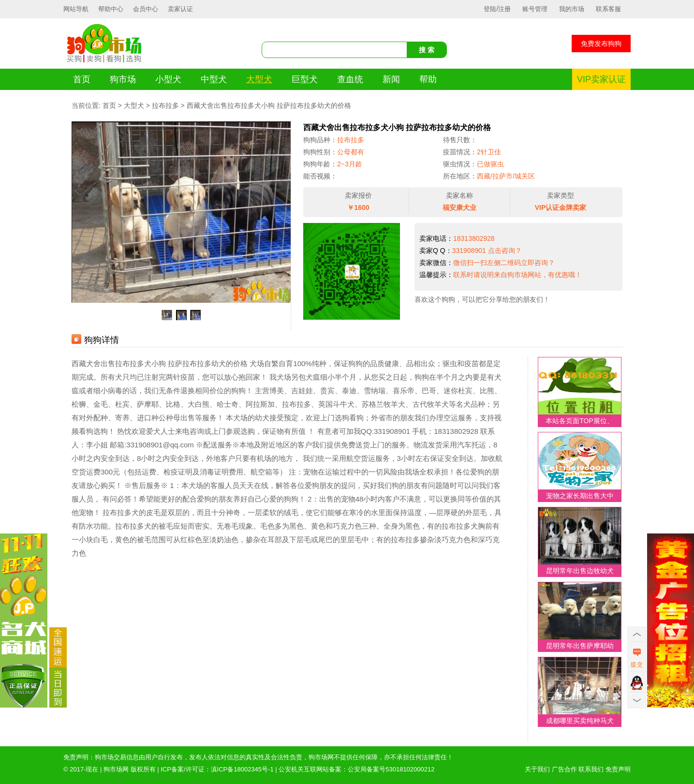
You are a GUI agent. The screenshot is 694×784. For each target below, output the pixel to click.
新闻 (391, 79)
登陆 (490, 9)
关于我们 (537, 769)
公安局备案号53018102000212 (391, 769)
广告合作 (564, 769)
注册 (504, 9)
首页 (82, 79)
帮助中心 (111, 9)
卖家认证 (180, 9)
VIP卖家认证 (601, 79)
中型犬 (214, 79)
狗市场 (123, 79)
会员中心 (146, 9)
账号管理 (535, 9)
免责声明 (618, 769)
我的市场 (572, 9)
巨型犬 (305, 79)
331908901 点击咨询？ (487, 251)
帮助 (428, 79)
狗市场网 (116, 769)
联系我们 (591, 769)
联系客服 (608, 9)
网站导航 (76, 9)
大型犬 (259, 79)
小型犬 (168, 79)
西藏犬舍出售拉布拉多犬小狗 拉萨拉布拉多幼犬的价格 (269, 105)
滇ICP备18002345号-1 (242, 769)
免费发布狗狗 (601, 44)
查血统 (350, 79)
